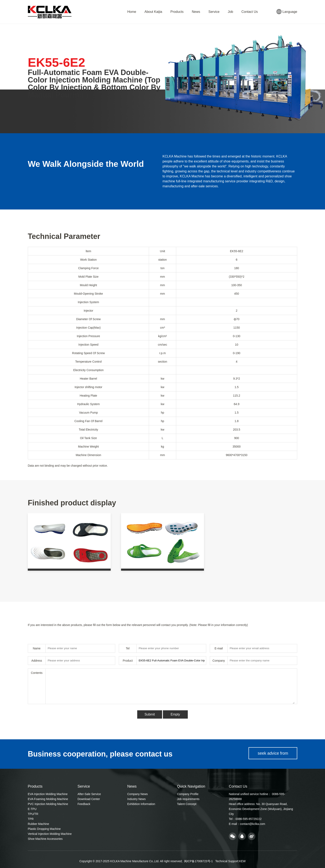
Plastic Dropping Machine (44, 829)
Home (132, 12)
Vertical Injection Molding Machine (50, 834)
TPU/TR (33, 814)
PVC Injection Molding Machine (48, 804)
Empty (175, 714)
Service (214, 12)
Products (177, 12)
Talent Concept (187, 804)
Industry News (136, 799)
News (196, 12)
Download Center (89, 799)
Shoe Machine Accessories (45, 839)
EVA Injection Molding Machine (48, 794)
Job (230, 12)
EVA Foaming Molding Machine (48, 799)
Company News (138, 794)
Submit (150, 714)
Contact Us (250, 12)
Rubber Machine (38, 824)
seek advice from (272, 754)
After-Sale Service (89, 794)
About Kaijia (153, 12)
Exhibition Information (141, 804)
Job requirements (188, 799)
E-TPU (32, 809)
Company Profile (188, 794)
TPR (31, 819)
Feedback (84, 804)
